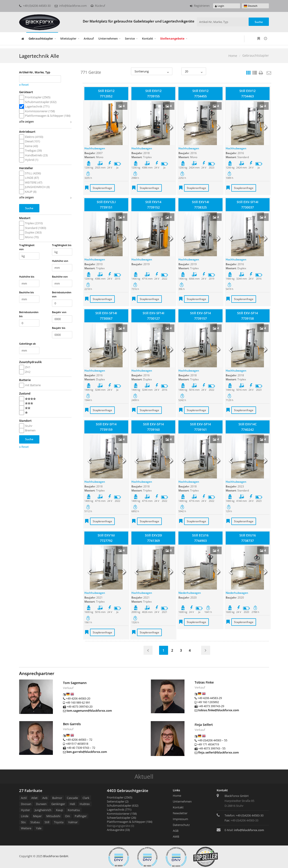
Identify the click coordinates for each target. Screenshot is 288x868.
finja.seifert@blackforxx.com (218, 752)
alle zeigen (45, 122)
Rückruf (98, 6)
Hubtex (85, 804)
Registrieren (200, 6)
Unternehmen (108, 38)
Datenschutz (181, 825)
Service (130, 38)
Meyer (37, 816)
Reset (24, 85)
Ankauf (89, 38)
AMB (176, 837)
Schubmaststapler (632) (123, 805)
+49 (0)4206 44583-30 (35, 6)
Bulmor (57, 798)
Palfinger (81, 816)
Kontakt (147, 38)
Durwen (41, 804)
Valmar (73, 822)
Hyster (25, 810)
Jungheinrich (43, 810)
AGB (176, 831)
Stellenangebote (172, 38)
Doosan (26, 804)
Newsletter (180, 813)
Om (67, 816)
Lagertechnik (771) (119, 810)
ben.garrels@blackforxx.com (87, 752)
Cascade (72, 798)
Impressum (180, 819)
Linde (25, 816)
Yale (39, 828)
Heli (72, 804)
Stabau (35, 822)
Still (47, 822)
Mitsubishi (53, 816)
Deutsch (251, 6)
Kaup (60, 810)
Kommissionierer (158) (122, 814)
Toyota (59, 822)
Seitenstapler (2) (118, 801)
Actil (24, 798)
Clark (86, 798)
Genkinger (58, 804)
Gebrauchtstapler (41, 38)
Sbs (23, 822)
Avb (45, 798)
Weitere (26, 828)
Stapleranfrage (102, 188)
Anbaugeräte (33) (118, 830)
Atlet (34, 798)
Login (219, 6)
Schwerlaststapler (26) (121, 818)
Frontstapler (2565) (120, 797)
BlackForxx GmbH (56, 856)
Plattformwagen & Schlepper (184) (130, 822)
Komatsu (74, 810)
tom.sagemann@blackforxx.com (89, 711)
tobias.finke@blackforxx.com (219, 710)
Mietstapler (68, 38)
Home (233, 56)
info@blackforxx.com (71, 6)
